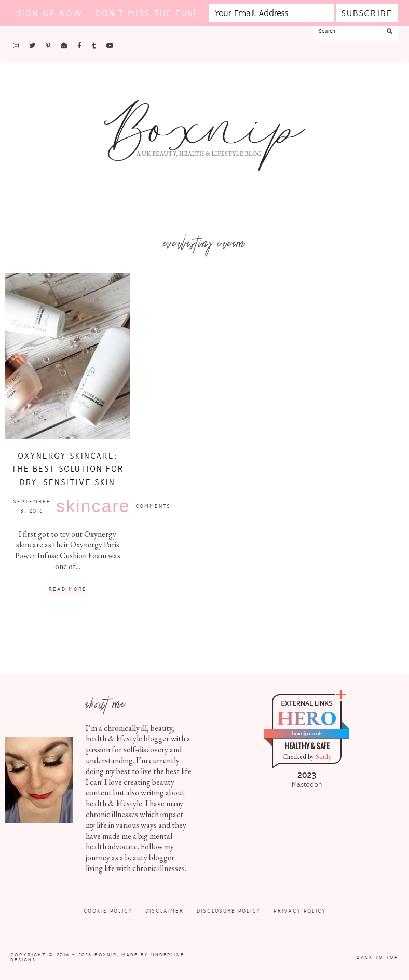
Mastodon (307, 785)
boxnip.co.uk (307, 733)
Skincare (93, 506)
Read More (68, 590)
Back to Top (378, 957)
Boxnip (106, 955)
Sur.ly (323, 757)
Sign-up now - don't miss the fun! (106, 13)
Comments (153, 506)
